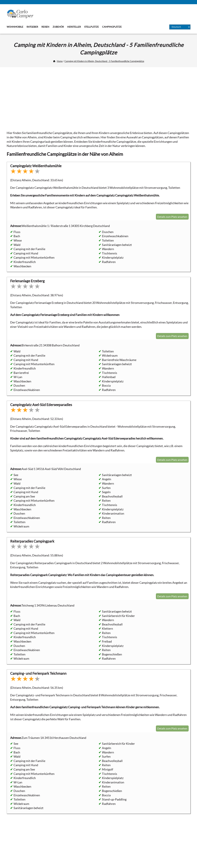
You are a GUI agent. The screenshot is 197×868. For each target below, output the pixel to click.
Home (60, 61)
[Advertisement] (98, 97)
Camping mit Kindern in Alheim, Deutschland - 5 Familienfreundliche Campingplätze (104, 61)
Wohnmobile (15, 27)
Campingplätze (112, 27)
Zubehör (58, 27)
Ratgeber (32, 27)
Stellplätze (91, 27)
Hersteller (74, 27)
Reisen (45, 27)
